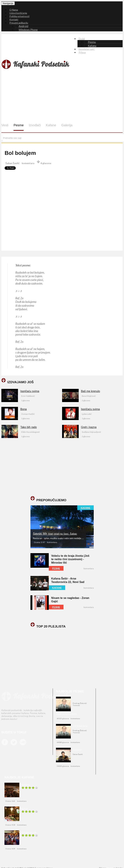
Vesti (5, 125)
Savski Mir (55, 534)
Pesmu (92, 42)
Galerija (67, 125)
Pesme (19, 125)
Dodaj (82, 39)
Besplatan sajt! (87, 49)
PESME (56, 568)
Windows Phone (28, 30)
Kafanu (92, 45)
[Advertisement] (65, 96)
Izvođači (35, 125)
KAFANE (86, 508)
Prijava (82, 52)
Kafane (51, 125)
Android (23, 26)
